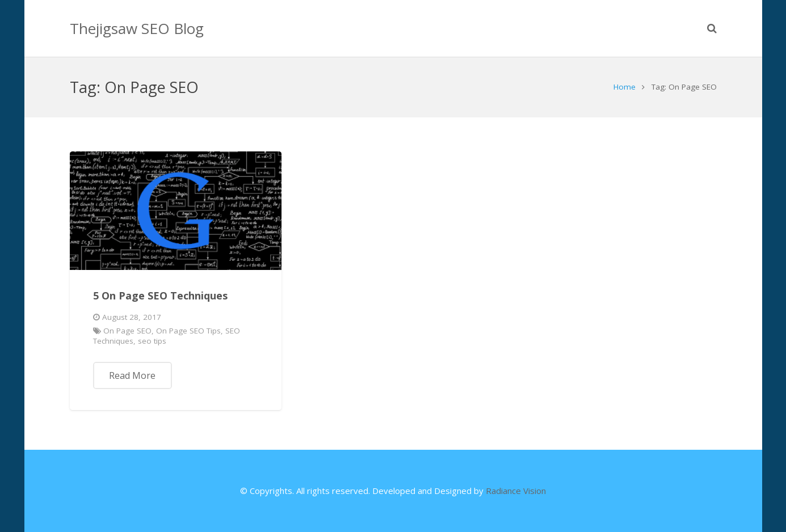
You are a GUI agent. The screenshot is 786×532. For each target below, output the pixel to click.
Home (625, 87)
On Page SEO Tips (188, 331)
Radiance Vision (516, 491)
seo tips (152, 341)
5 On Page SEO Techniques (160, 295)
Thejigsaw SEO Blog (137, 28)
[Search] (712, 28)
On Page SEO (127, 331)
